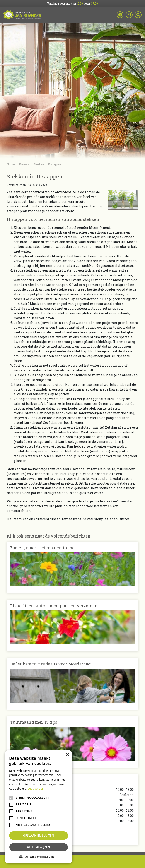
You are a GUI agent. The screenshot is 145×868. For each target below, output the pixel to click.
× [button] (67, 755)
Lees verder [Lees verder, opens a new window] (36, 789)
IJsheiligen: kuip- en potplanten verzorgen (54, 606)
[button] (39, 857)
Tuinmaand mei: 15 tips (34, 722)
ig (129, 15)
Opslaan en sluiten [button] (39, 835)
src (138, 15)
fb (120, 15)
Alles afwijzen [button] (39, 847)
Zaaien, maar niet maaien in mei (43, 548)
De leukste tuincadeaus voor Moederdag (50, 664)
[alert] (39, 807)
